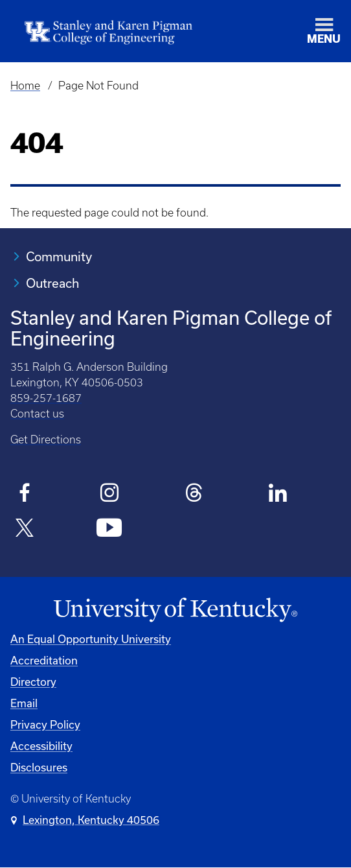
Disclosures (39, 767)
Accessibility (41, 746)
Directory (33, 682)
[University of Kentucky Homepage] (175, 610)
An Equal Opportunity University (91, 639)
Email (24, 703)
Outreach (52, 283)
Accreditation (44, 660)
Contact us (37, 414)
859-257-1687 (46, 398)
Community (59, 256)
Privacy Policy (45, 724)
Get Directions (46, 440)
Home (25, 86)
